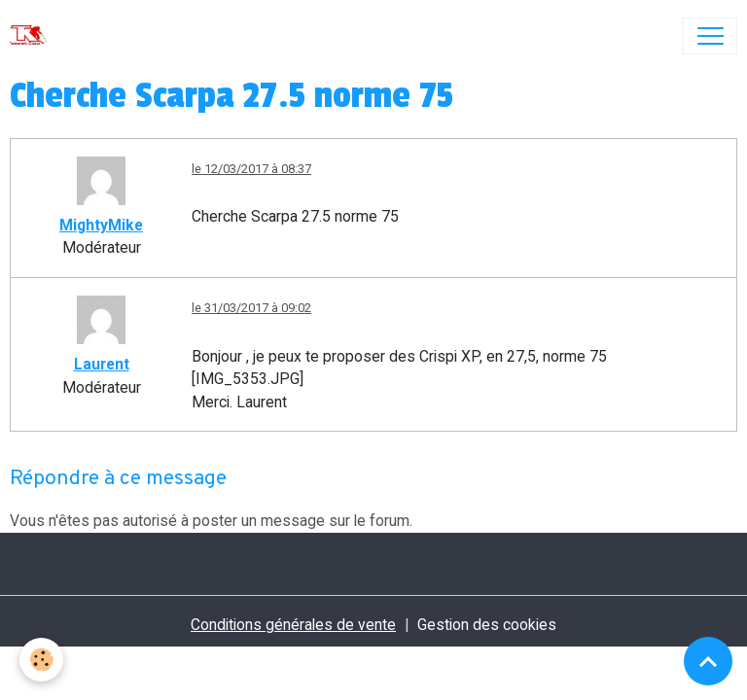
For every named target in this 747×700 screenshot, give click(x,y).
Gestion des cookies (487, 625)
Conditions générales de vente (293, 625)
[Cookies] (41, 660)
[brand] (33, 36)
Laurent (102, 364)
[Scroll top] (708, 661)
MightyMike (101, 225)
